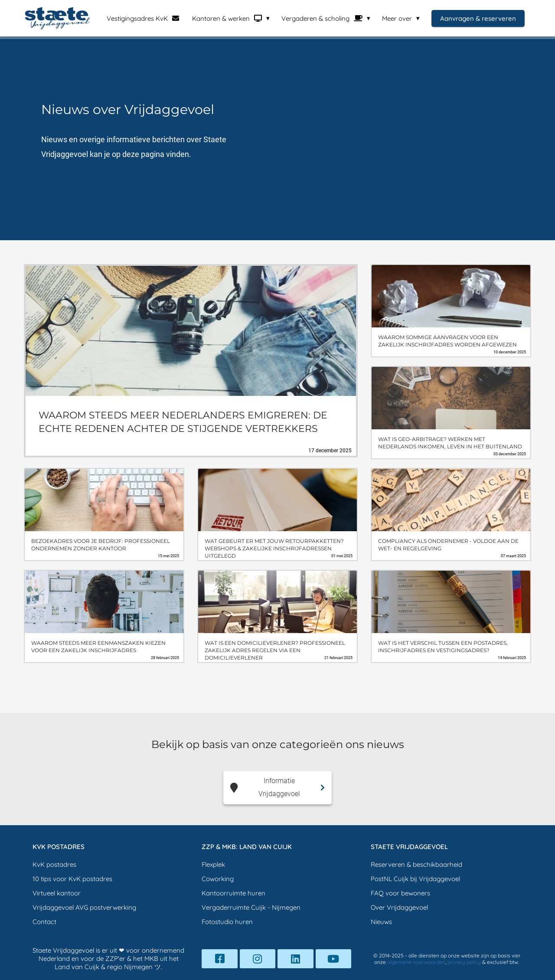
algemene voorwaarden (416, 962)
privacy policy (464, 962)
